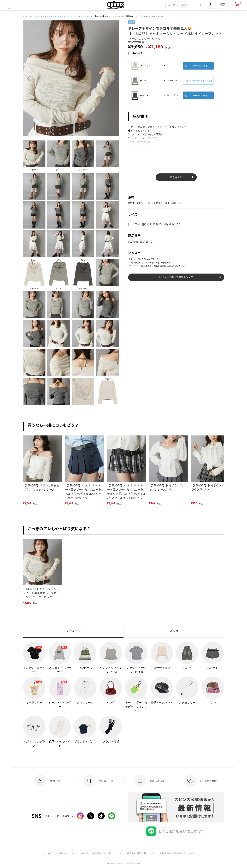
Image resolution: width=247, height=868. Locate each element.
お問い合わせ (197, 853)
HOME (26, 16)
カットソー (85, 16)
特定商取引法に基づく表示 (142, 853)
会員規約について (66, 853)
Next (113, 78)
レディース (38, 16)
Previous (29, 78)
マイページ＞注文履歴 (139, 266)
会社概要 (48, 853)
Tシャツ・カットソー (67, 16)
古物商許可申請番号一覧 (173, 853)
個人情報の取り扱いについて (108, 853)
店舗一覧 (84, 853)
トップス (50, 16)
